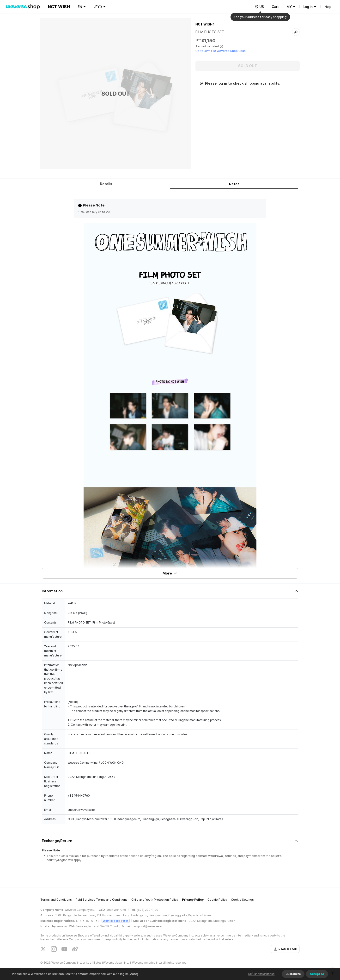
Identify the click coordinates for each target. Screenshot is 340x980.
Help (328, 7)
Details (106, 184)
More (170, 573)
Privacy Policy (193, 900)
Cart (275, 7)
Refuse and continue (261, 974)
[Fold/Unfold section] (170, 591)
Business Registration (116, 921)
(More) (133, 974)
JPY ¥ (98, 7)
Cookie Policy (217, 900)
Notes (234, 184)
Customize (293, 974)
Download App (285, 949)
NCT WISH (204, 24)
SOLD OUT (248, 66)
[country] (259, 7)
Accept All (317, 974)
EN (80, 7)
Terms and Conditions (56, 900)
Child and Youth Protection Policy (155, 900)
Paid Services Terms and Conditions (102, 900)
